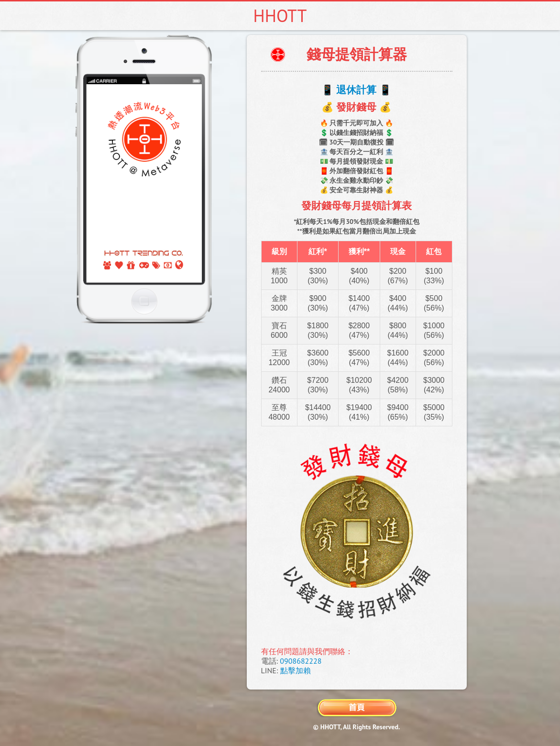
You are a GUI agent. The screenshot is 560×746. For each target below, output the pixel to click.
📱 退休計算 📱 (356, 90)
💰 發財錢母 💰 (356, 107)
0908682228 (301, 661)
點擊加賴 (296, 670)
